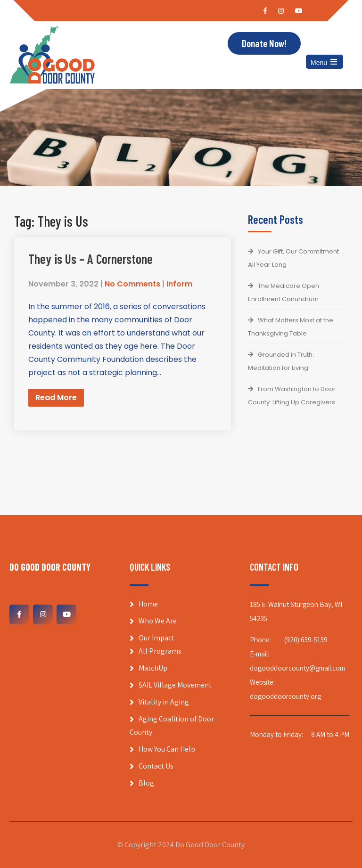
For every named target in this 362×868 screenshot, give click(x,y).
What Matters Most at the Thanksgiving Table (291, 327)
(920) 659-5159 (306, 640)
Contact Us (156, 766)
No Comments (132, 284)
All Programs (160, 651)
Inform (179, 284)
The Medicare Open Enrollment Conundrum (284, 292)
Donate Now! (264, 43)
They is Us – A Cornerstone (90, 259)
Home (148, 604)
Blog (146, 783)
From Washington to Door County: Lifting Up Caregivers (292, 396)
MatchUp (153, 668)
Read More (56, 397)
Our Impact (156, 638)
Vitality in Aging (164, 702)
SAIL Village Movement (175, 685)
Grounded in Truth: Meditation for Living (281, 361)
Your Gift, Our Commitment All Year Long (293, 258)
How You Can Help (167, 749)
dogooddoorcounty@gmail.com (297, 668)
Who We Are (158, 621)
